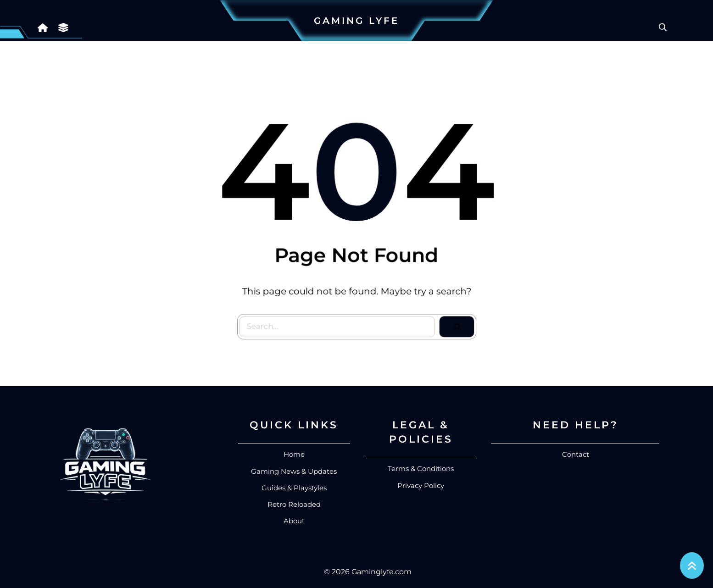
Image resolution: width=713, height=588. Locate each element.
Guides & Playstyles (294, 488)
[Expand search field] (663, 27)
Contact (576, 454)
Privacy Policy (421, 485)
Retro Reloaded (294, 504)
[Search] (454, 324)
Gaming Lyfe (356, 21)
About (294, 521)
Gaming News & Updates (294, 471)
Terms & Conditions (421, 469)
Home (294, 454)
